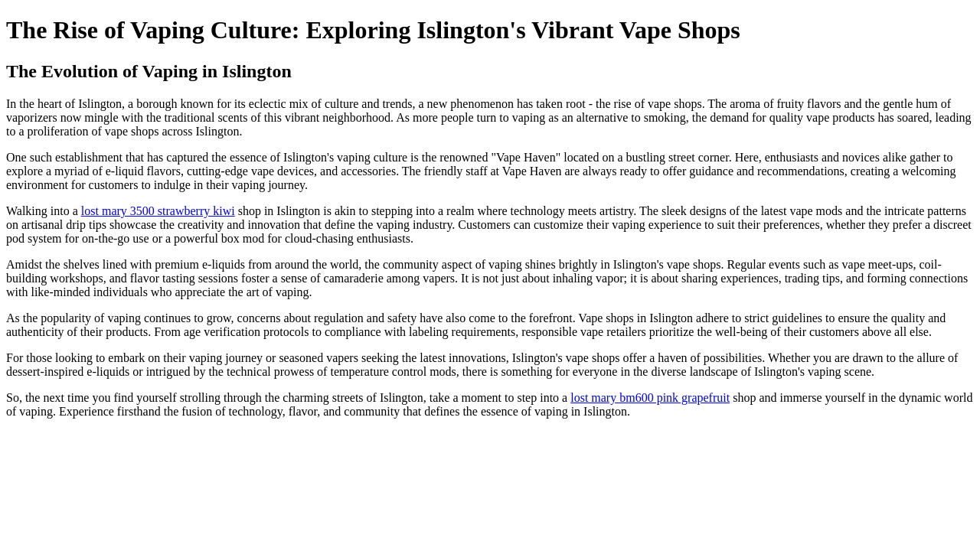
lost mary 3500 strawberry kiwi (158, 211)
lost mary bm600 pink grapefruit (650, 398)
